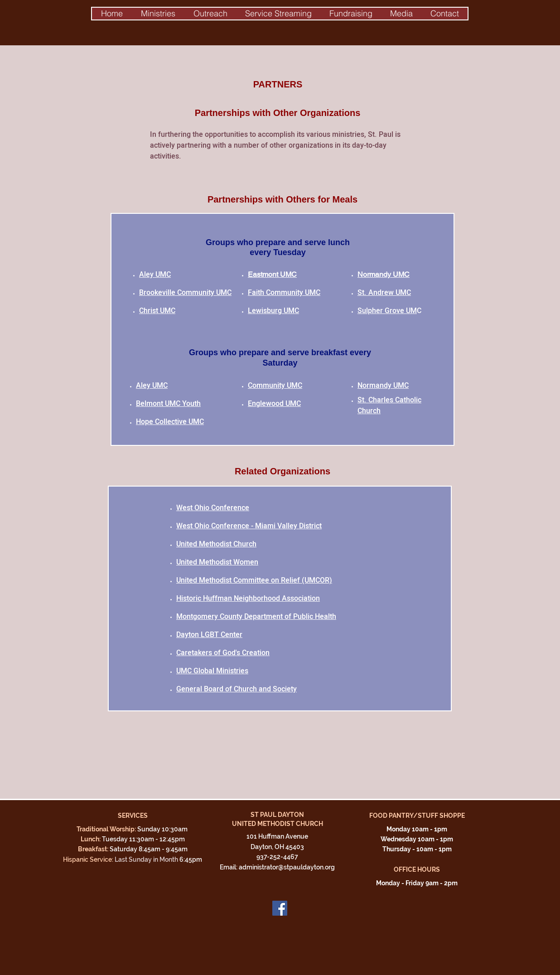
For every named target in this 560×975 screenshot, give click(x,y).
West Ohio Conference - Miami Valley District (249, 526)
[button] (158, 14)
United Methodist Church (216, 544)
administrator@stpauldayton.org (287, 867)
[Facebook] (280, 908)
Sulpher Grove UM (387, 311)
